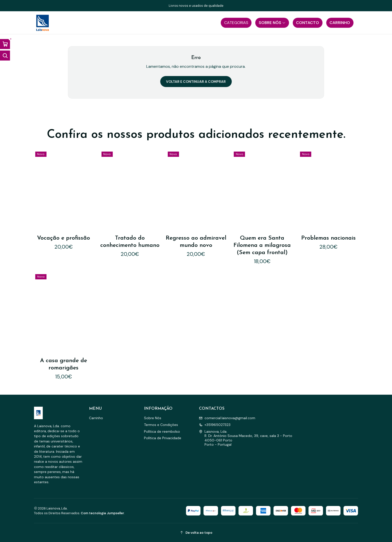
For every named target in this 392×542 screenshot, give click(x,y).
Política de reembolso (162, 431)
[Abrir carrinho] (5, 44)
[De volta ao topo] (196, 533)
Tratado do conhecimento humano (130, 242)
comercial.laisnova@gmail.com (227, 418)
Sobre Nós (153, 418)
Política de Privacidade (163, 438)
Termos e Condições (161, 425)
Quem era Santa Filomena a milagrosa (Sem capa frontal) (262, 245)
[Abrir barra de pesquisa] (5, 56)
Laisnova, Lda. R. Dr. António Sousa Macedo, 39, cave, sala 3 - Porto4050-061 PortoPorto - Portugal (246, 438)
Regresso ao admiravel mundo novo (196, 242)
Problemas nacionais (328, 238)
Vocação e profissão (63, 238)
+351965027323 (215, 425)
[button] (236, 23)
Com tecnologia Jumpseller (102, 513)
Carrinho (96, 418)
